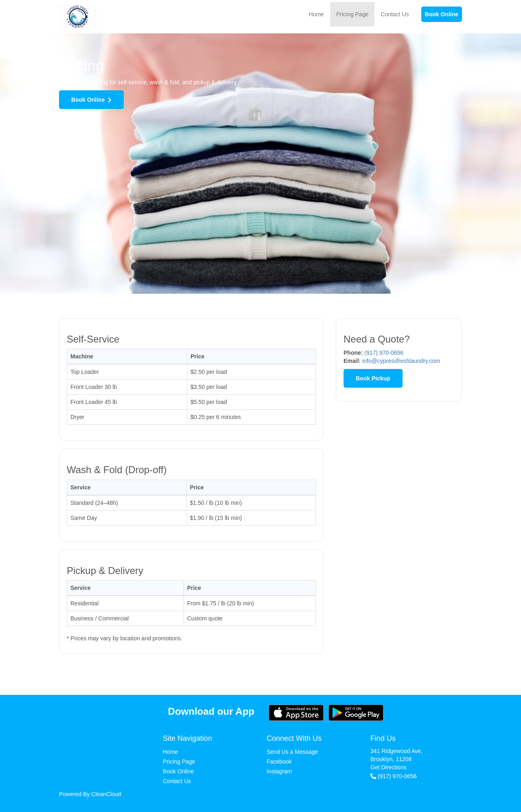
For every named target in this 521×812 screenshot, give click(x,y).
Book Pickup (373, 378)
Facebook (279, 762)
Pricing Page (352, 14)
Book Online (442, 14)
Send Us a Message (292, 752)
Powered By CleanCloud (90, 794)
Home (316, 14)
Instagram (279, 771)
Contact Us (395, 14)
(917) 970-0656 (384, 353)
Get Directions (389, 767)
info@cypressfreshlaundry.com (401, 361)
